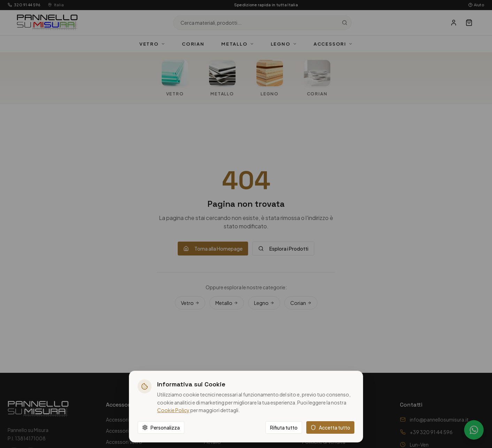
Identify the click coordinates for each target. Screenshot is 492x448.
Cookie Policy (173, 410)
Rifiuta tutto (284, 427)
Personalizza (161, 427)
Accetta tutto (330, 427)
